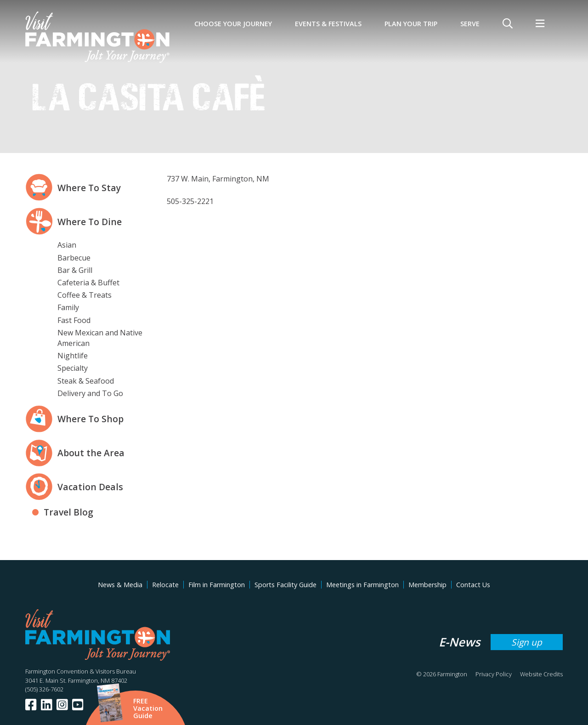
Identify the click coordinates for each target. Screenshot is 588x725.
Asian (67, 245)
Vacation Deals (90, 487)
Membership (427, 585)
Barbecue (74, 258)
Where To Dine (90, 222)
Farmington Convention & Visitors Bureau (81, 671)
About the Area (91, 453)
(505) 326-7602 (44, 689)
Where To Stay (89, 188)
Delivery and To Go (90, 393)
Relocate (165, 585)
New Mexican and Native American (100, 338)
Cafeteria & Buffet (88, 283)
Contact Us (473, 585)
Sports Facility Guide (286, 585)
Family (68, 307)
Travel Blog (68, 512)
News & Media (120, 585)
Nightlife (73, 356)
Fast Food (74, 320)
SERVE (470, 24)
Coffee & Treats (85, 295)
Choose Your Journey (233, 24)
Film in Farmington (217, 585)
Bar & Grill (75, 270)
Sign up (527, 642)
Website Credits (541, 674)
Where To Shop (90, 419)
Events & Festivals (328, 24)
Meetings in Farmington (362, 585)
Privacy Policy (494, 674)
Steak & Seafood (86, 381)
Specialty (73, 368)
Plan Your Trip (411, 24)
